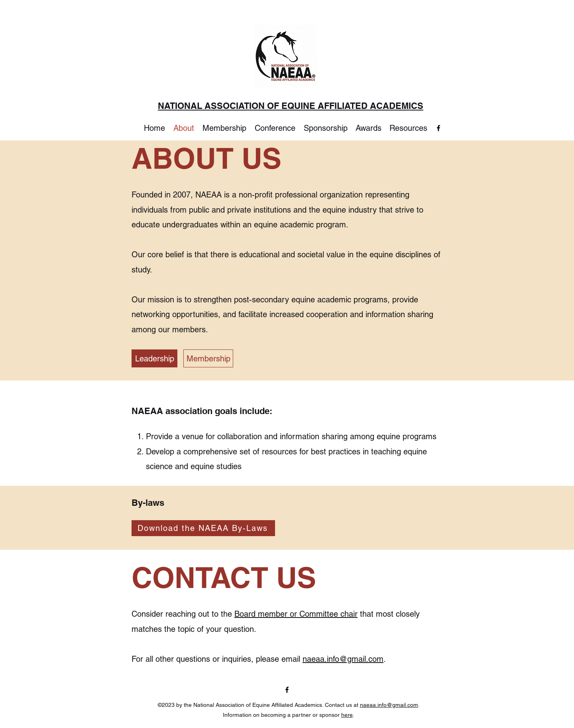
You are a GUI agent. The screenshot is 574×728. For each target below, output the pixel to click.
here (347, 715)
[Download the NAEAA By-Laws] (203, 528)
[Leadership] (154, 358)
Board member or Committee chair (296, 614)
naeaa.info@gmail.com (343, 659)
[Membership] (208, 358)
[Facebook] (438, 128)
